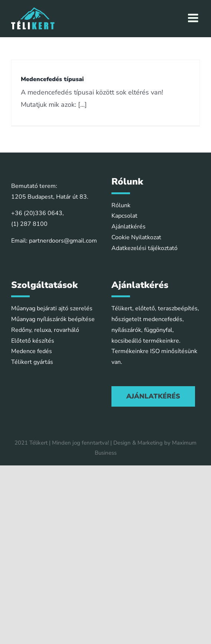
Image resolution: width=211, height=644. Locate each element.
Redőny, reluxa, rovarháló (45, 330)
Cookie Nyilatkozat (136, 237)
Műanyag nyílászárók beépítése (53, 319)
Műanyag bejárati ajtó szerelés (52, 308)
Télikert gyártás (32, 362)
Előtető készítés (33, 341)
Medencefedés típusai (52, 79)
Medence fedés (32, 351)
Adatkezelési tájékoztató (145, 248)
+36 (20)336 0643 (37, 213)
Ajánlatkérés (129, 227)
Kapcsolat (124, 216)
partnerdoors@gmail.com (63, 241)
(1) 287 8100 (29, 224)
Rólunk (121, 205)
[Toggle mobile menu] (194, 18)
